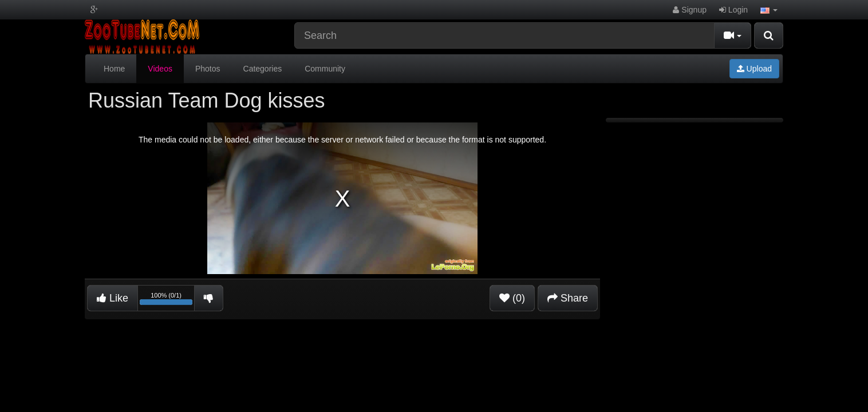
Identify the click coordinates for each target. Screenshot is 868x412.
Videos (160, 69)
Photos (208, 69)
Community (325, 69)
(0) (512, 298)
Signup (689, 10)
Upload (754, 69)
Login (733, 10)
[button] (769, 10)
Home (114, 69)
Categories (263, 69)
